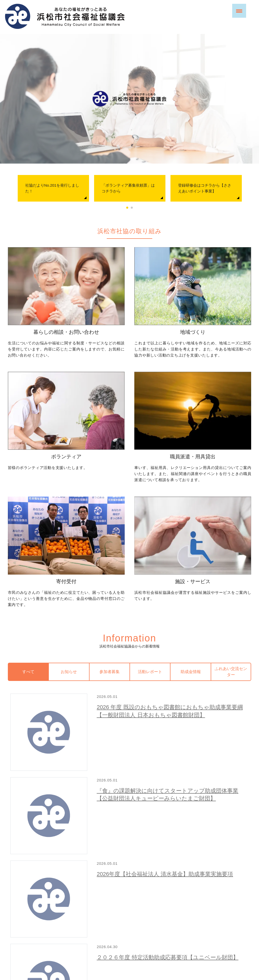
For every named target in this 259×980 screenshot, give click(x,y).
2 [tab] (132, 208)
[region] (129, 99)
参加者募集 (110, 550)
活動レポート (150, 550)
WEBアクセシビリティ (140, 934)
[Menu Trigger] (239, 11)
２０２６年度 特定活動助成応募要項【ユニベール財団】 (140, 715)
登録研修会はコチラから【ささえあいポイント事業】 (205, 188)
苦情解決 (171, 934)
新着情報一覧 (234, 804)
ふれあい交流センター (231, 550)
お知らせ (69, 550)
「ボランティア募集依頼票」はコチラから (128, 188)
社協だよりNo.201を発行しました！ (52, 188)
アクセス (132, 948)
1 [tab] (127, 208)
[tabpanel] (53, 188)
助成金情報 (191, 550)
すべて (28, 550)
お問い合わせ (132, 902)
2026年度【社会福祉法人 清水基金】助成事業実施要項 (137, 672)
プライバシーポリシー (99, 934)
